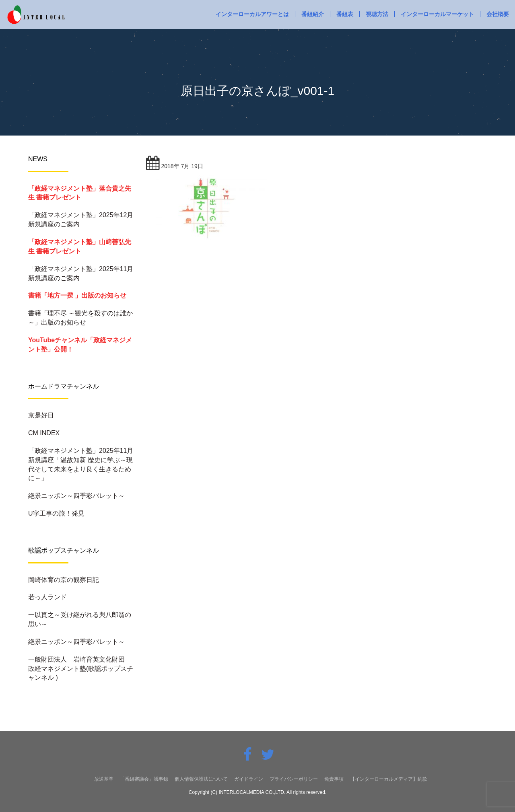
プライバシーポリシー (294, 779)
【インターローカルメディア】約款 (389, 779)
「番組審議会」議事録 (144, 779)
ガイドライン (249, 779)
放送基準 (104, 779)
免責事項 (334, 779)
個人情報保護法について (201, 779)
